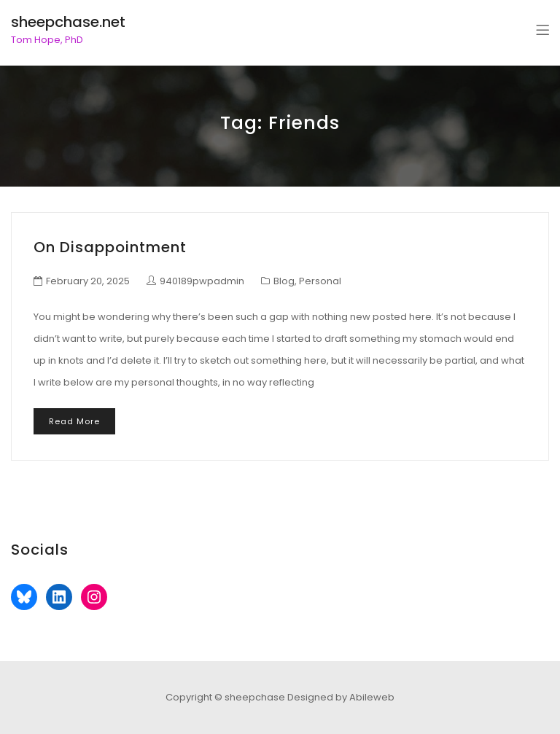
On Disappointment (110, 247)
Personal (320, 281)
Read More (74, 421)
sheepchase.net (68, 22)
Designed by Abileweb (341, 697)
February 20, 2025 (88, 281)
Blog (284, 281)
